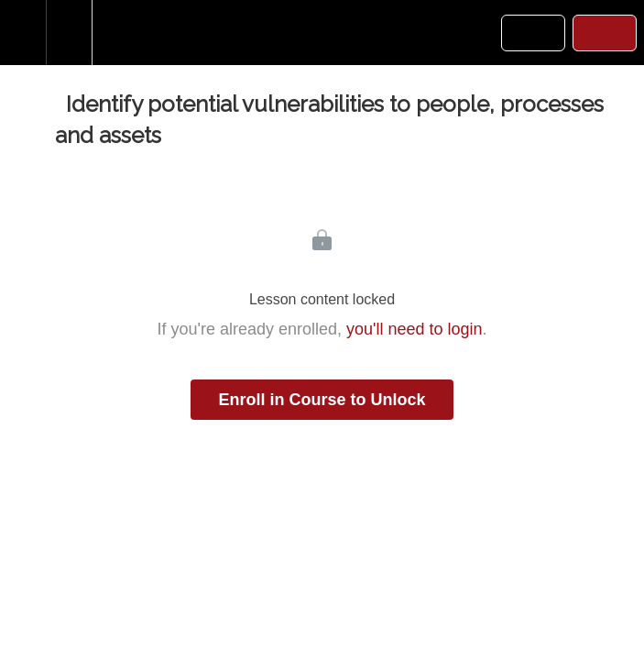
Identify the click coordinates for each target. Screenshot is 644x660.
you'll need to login (415, 329)
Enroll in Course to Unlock (322, 400)
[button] (23, 33)
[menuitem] (69, 33)
